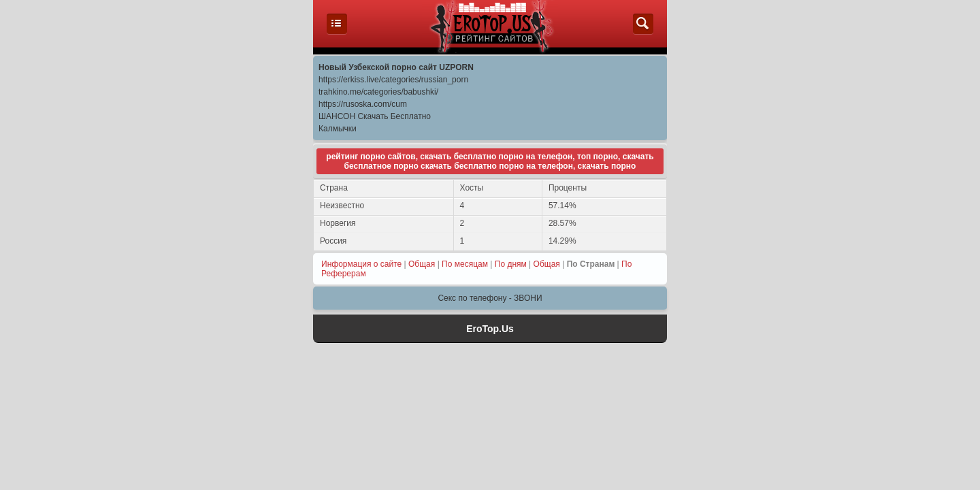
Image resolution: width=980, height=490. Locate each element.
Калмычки (338, 129)
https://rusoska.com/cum (363, 104)
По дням (511, 264)
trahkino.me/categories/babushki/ (378, 92)
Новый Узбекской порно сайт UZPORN (396, 67)
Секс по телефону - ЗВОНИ (490, 298)
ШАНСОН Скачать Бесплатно (375, 116)
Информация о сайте (361, 264)
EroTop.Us (490, 329)
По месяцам (465, 264)
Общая (422, 264)
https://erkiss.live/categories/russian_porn (393, 80)
